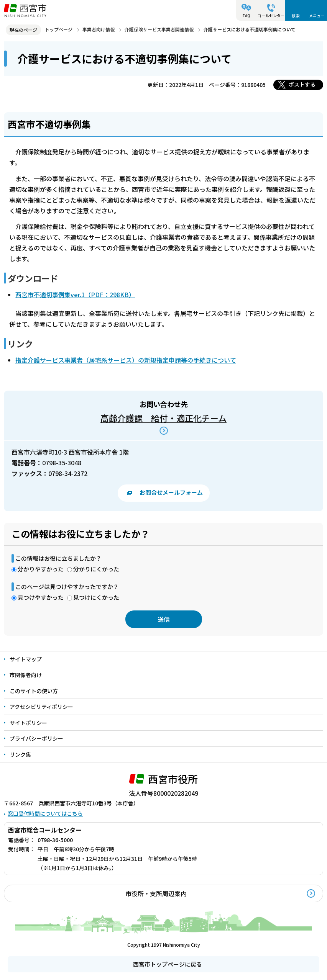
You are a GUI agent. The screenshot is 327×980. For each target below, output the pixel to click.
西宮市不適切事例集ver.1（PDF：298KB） (75, 294)
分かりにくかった (96, 569)
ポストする (302, 84)
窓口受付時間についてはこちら (45, 813)
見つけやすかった (41, 597)
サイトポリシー (28, 723)
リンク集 (20, 754)
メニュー (317, 16)
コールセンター (271, 16)
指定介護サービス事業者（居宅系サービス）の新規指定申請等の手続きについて (126, 360)
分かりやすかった (41, 569)
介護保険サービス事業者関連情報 (159, 29)
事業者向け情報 (99, 29)
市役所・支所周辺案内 (156, 893)
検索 (296, 16)
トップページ (59, 29)
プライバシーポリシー (36, 738)
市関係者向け (26, 675)
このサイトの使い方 (34, 691)
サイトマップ (26, 659)
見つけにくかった (96, 597)
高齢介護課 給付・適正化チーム (163, 418)
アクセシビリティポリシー (41, 707)
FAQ (246, 16)
